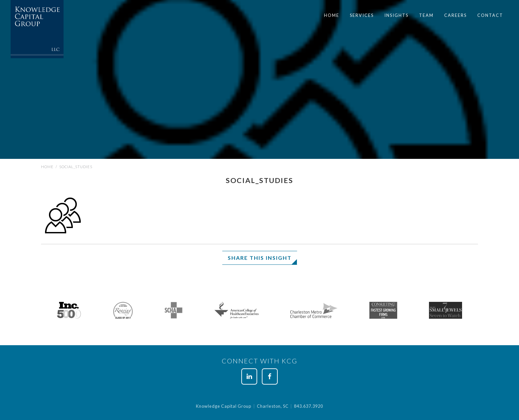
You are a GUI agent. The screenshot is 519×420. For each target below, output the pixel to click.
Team (426, 15)
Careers (455, 15)
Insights (396, 15)
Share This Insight (260, 258)
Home (332, 15)
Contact (490, 15)
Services (362, 15)
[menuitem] (332, 15)
